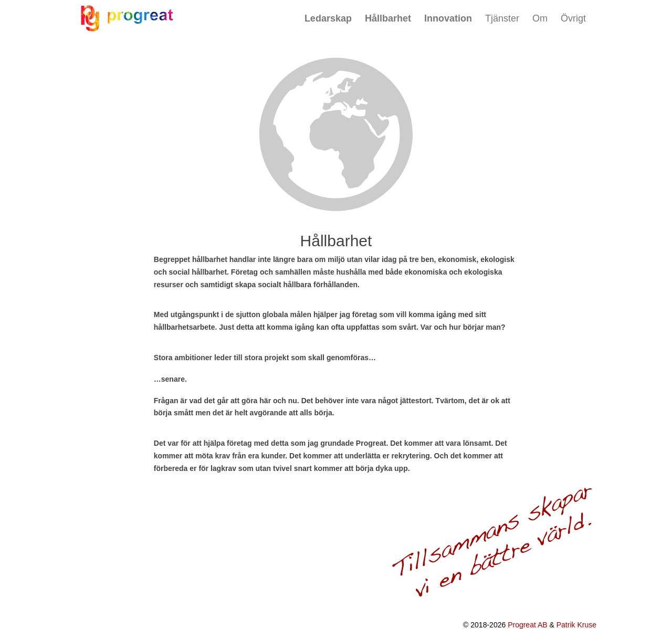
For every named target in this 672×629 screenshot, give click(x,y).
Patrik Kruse (576, 625)
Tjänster (502, 18)
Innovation (448, 18)
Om (540, 18)
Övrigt (573, 18)
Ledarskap (328, 18)
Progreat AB (528, 625)
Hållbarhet (388, 18)
